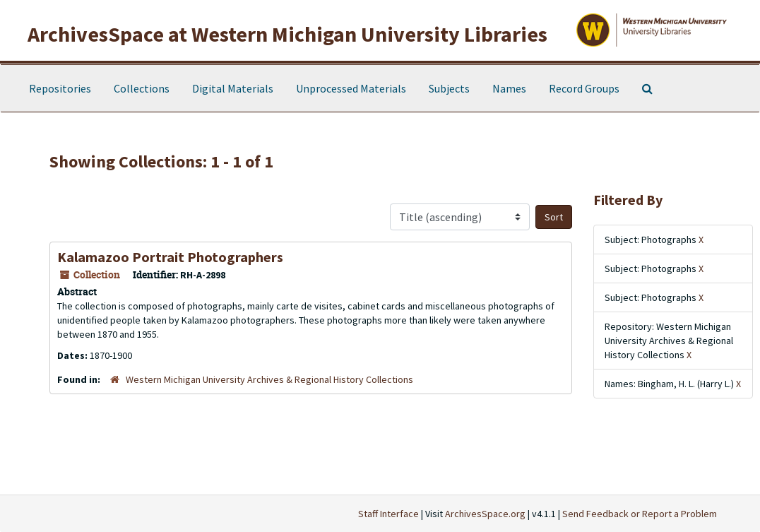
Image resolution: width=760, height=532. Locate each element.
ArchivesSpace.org (485, 514)
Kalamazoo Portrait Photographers (170, 257)
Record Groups (584, 88)
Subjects (449, 88)
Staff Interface (388, 514)
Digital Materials (233, 88)
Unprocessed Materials (351, 88)
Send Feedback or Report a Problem (640, 514)
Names (509, 88)
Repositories (60, 88)
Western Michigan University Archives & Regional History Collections (269, 379)
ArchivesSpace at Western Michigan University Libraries (287, 34)
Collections (142, 88)
